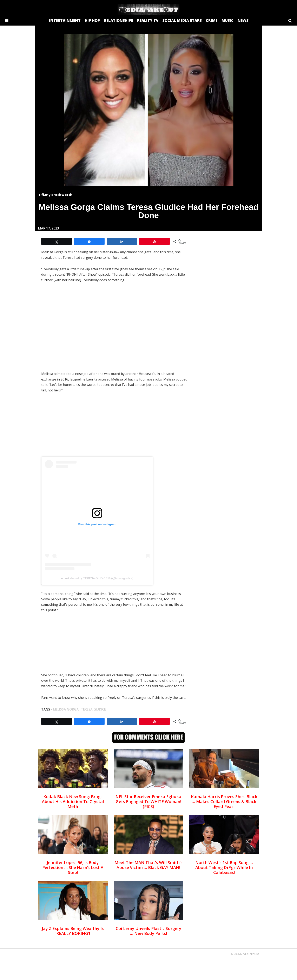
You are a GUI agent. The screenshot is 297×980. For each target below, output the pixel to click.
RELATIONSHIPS (118, 20)
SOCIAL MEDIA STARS (182, 20)
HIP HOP (92, 20)
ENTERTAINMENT (65, 20)
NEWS (243, 20)
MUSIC (227, 20)
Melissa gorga (66, 709)
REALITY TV (148, 20)
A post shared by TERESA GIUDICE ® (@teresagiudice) (97, 578)
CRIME (212, 20)
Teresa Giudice (93, 709)
